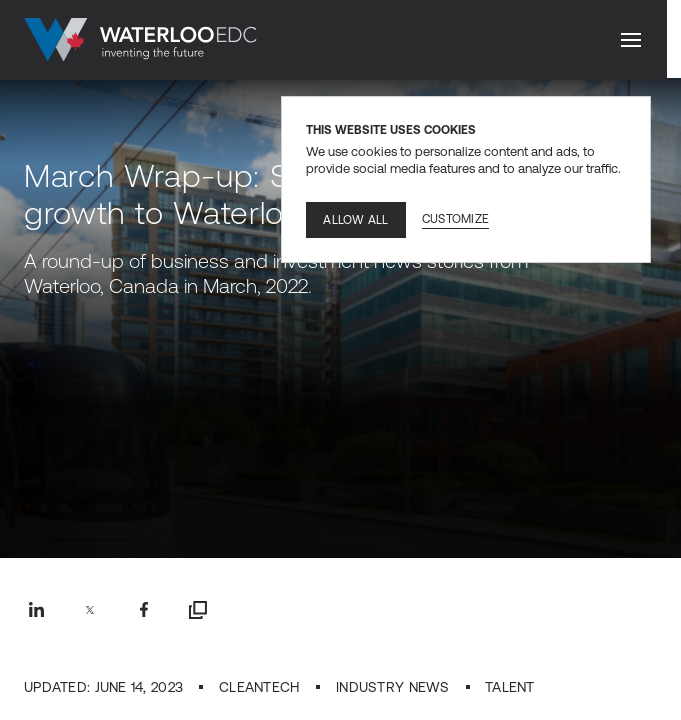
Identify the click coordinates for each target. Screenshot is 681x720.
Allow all (355, 220)
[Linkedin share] (36, 610)
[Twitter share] (90, 610)
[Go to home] (140, 40)
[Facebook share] (144, 610)
